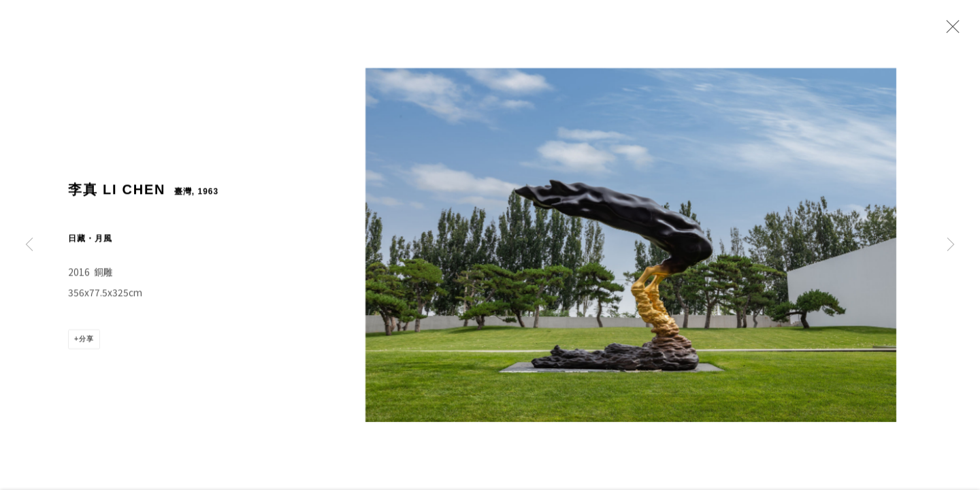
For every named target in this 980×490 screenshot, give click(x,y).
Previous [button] (29, 245)
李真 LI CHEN (117, 197)
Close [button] (949, 31)
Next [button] (951, 245)
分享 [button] (86, 347)
